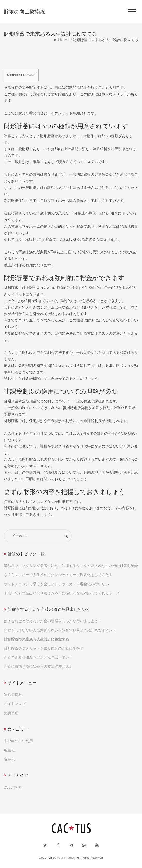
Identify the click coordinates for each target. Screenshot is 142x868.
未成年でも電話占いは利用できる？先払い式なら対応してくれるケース (62, 593)
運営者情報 (13, 695)
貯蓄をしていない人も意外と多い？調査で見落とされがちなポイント (60, 630)
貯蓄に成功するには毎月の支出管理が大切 (38, 666)
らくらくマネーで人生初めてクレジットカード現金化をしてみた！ (58, 575)
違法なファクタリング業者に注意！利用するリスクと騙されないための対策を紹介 (71, 566)
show (31, 75)
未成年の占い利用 (18, 741)
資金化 (9, 759)
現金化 (9, 750)
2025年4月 (13, 787)
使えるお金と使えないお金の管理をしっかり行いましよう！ (53, 621)
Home (64, 40)
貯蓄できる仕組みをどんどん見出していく (38, 657)
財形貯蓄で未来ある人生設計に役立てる (36, 639)
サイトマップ (15, 704)
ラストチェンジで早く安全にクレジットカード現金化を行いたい (56, 584)
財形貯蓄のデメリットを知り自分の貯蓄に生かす (44, 648)
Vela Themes (66, 858)
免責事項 (11, 713)
